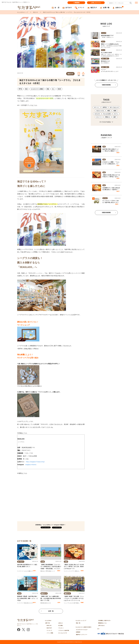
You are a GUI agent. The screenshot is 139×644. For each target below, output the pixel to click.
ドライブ (22, 603)
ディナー (22, 571)
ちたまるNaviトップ (23, 12)
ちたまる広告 (107, 114)
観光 (25, 603)
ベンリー (103, 70)
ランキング (49, 630)
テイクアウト (72, 571)
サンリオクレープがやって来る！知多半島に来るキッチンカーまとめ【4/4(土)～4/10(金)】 (111, 202)
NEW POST (49, 628)
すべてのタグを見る (106, 122)
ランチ (19, 571)
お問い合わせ (101, 626)
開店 (41, 571)
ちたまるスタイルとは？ (82, 630)
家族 (50, 571)
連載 (29, 571)
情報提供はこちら (102, 623)
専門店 (47, 571)
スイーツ (99, 117)
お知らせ (60, 623)
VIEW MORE (106, 85)
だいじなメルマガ (63, 633)
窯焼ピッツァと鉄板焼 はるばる (110, 44)
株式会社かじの (105, 61)
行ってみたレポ (114, 107)
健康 (115, 111)
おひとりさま (100, 111)
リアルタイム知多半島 (64, 630)
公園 (79, 603)
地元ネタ (36, 12)
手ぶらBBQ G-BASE (106, 53)
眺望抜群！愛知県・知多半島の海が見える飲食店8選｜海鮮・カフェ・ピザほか (27, 598)
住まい (44, 571)
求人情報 (60, 626)
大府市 (34, 571)
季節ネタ (108, 117)
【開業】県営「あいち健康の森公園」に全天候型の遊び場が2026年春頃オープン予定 (51, 598)
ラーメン (97, 107)
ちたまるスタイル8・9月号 (45, 98)
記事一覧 (51, 611)
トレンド (53, 571)
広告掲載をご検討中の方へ (105, 621)
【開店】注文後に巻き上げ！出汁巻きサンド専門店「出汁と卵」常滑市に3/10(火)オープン (74, 567)
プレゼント (61, 628)
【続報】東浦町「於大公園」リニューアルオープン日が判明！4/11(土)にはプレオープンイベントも (74, 598)
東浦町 (82, 603)
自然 (27, 603)
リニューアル (67, 603)
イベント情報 (50, 633)
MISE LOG (49, 626)
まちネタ (26, 571)
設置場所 (78, 632)
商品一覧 (78, 623)
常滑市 (82, 571)
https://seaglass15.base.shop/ (35, 462)
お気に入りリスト (96, 3)
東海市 (59, 571)
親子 (75, 603)
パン (68, 571)
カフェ (116, 114)
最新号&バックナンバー (82, 635)
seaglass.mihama (31, 465)
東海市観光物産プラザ (107, 36)
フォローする (57, 527)
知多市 (34, 603)
